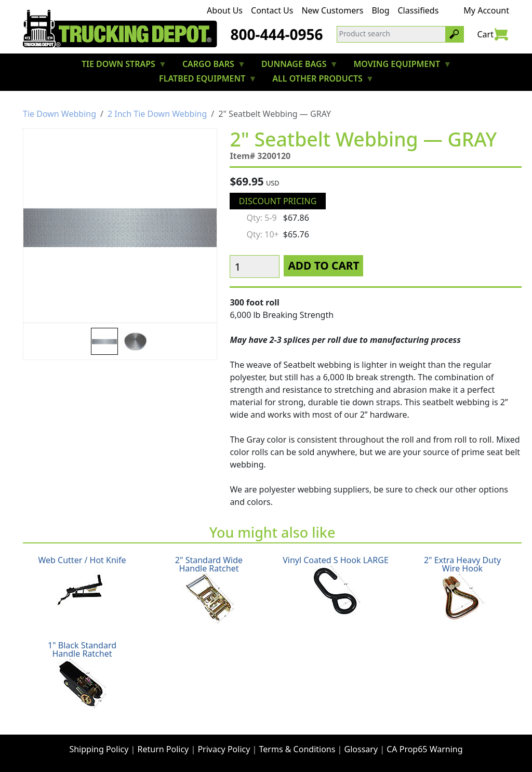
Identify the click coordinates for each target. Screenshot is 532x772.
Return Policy (163, 749)
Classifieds (418, 10)
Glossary (361, 749)
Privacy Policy (224, 749)
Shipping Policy (99, 749)
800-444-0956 (276, 34)
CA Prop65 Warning (424, 749)
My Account (486, 10)
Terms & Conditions (297, 749)
